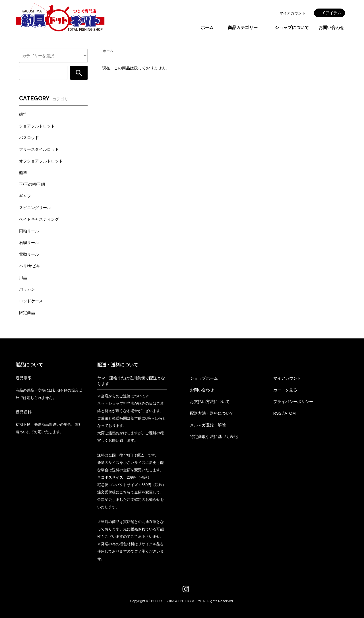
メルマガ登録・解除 (208, 425)
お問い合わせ (331, 27)
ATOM (290, 413)
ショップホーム (204, 378)
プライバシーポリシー (293, 402)
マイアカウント (292, 13)
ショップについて (292, 27)
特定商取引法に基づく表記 (214, 437)
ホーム (207, 27)
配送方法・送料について (212, 413)
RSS (277, 413)
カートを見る (285, 390)
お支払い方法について (210, 402)
